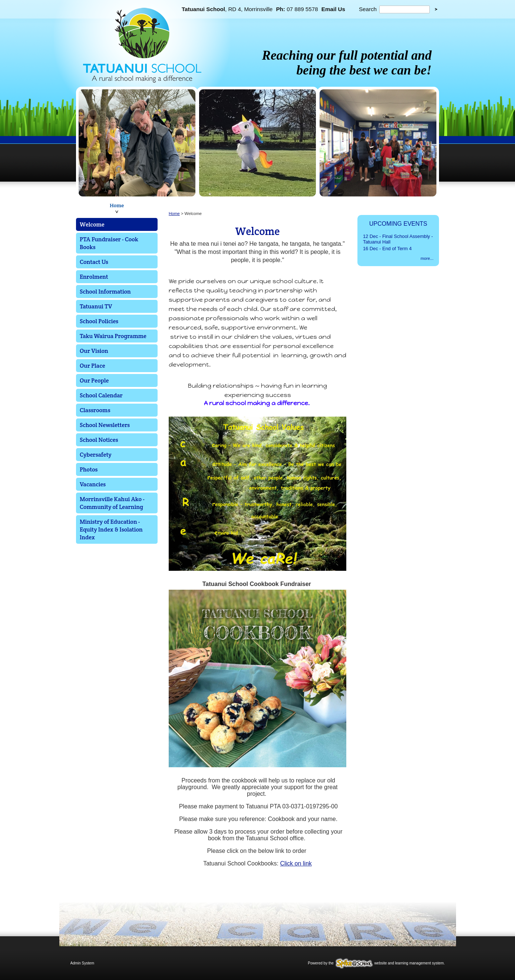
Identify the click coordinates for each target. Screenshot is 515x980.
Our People (94, 380)
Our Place (93, 366)
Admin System (82, 963)
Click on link (296, 863)
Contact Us (94, 262)
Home (117, 205)
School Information (105, 292)
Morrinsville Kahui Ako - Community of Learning (112, 503)
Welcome (92, 224)
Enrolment (94, 277)
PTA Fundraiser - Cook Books (109, 243)
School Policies (99, 321)
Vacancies (93, 484)
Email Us (333, 9)
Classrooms (95, 410)
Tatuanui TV (96, 306)
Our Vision (94, 351)
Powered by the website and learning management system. (376, 963)
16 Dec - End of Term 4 (387, 249)
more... (427, 258)
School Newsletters (105, 425)
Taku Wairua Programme (113, 336)
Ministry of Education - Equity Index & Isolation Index (111, 529)
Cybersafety (96, 455)
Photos (89, 469)
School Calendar (101, 395)
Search (368, 9)
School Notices (99, 440)
